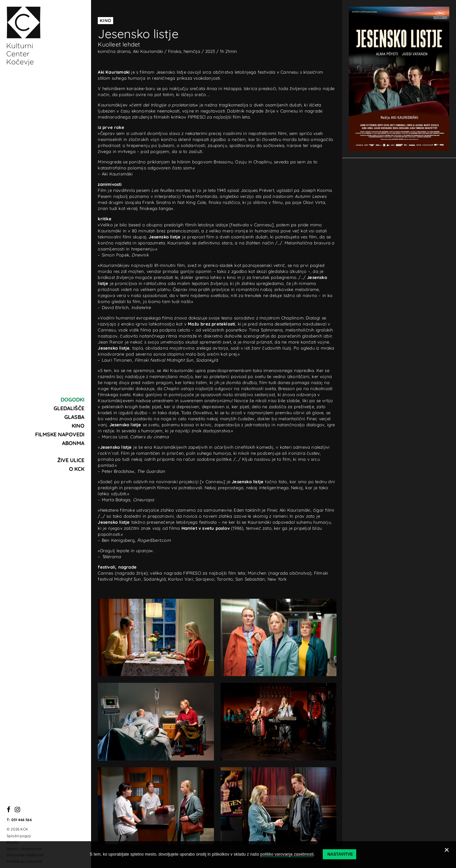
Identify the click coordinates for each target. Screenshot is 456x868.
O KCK (77, 469)
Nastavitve (340, 854)
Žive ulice (71, 460)
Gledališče (69, 408)
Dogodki (72, 400)
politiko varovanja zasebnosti (287, 854)
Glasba (74, 417)
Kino (78, 426)
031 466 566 (22, 820)
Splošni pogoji (19, 836)
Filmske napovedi (60, 434)
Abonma (73, 443)
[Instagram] (17, 810)
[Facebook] (9, 810)
